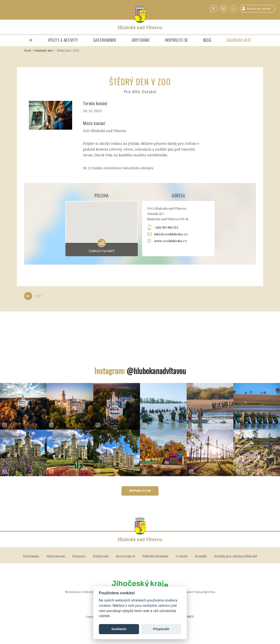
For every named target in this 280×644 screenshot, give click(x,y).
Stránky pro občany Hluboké (258, 9)
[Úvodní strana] (31, 40)
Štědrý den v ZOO (68, 51)
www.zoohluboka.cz (171, 241)
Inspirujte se (176, 40)
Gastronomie (105, 40)
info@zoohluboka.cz (171, 234)
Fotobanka (31, 556)
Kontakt (201, 556)
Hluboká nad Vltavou (140, 27)
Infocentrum (56, 556)
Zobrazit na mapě (102, 251)
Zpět (38, 296)
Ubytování (140, 40)
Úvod (28, 51)
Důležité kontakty (155, 556)
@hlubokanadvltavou (156, 371)
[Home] (140, 14)
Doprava (79, 556)
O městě (182, 556)
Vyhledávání (213, 9)
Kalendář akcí (239, 40)
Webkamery (223, 9)
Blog (207, 40)
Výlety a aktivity (63, 40)
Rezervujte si (125, 556)
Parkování (101, 556)
